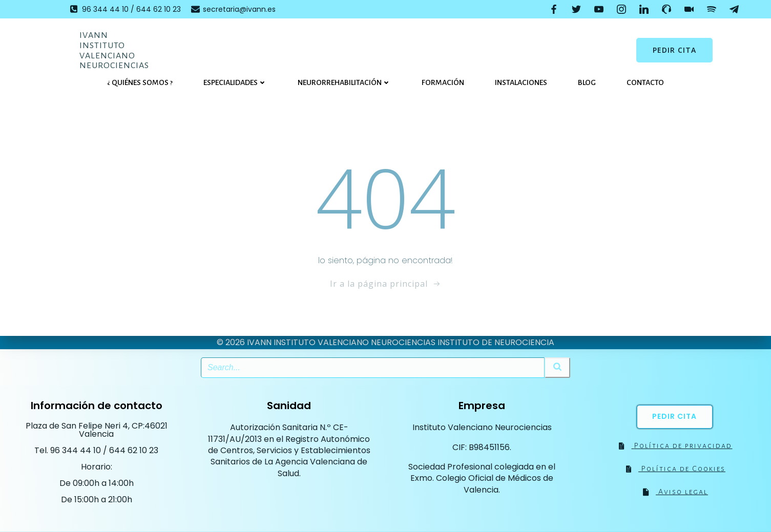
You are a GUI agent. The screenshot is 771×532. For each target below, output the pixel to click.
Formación (443, 82)
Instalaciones (521, 82)
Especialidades (235, 82)
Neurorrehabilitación (344, 82)
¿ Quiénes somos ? (140, 82)
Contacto (645, 82)
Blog (587, 82)
